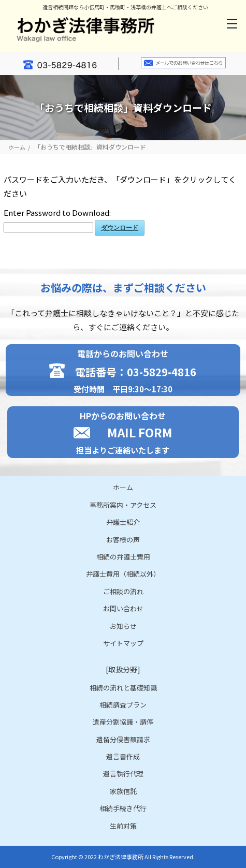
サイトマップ (123, 643)
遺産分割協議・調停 (123, 722)
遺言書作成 (123, 756)
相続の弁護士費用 (123, 557)
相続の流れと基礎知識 (123, 688)
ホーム (17, 147)
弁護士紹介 (123, 522)
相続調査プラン (123, 705)
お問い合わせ (123, 608)
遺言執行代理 (123, 774)
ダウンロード (120, 228)
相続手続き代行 (123, 808)
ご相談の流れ (123, 591)
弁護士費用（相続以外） (123, 574)
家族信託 (123, 791)
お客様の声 (123, 540)
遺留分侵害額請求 (123, 739)
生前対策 (123, 826)
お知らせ (123, 626)
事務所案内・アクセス (123, 505)
